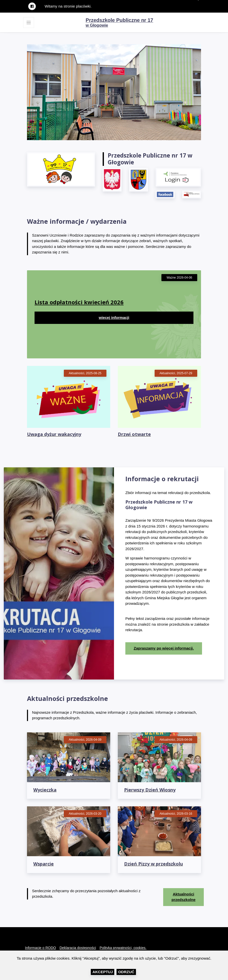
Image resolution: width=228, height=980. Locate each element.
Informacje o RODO (40, 948)
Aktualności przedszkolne (183, 897)
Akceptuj (103, 972)
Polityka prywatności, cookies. (123, 948)
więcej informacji (114, 317)
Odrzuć (126, 972)
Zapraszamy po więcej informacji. (164, 648)
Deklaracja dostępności (78, 948)
